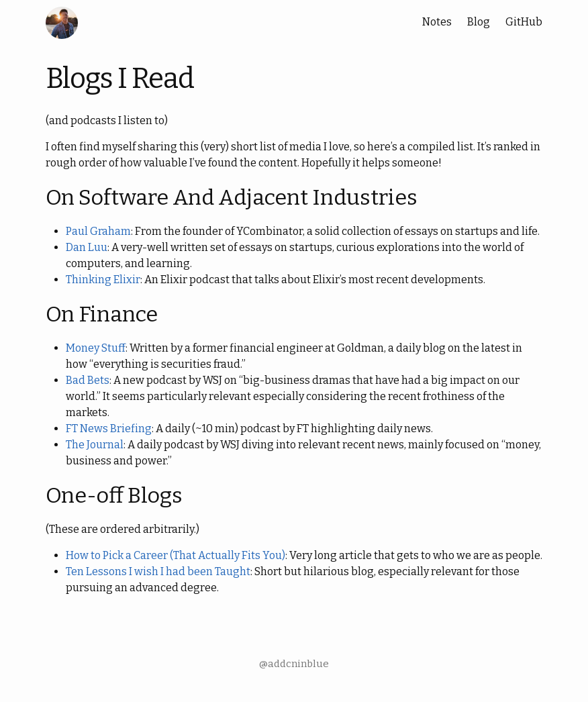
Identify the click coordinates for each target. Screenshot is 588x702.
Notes (437, 22)
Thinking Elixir (103, 280)
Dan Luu (87, 247)
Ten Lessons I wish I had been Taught (158, 571)
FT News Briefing (109, 429)
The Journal (95, 445)
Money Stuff (96, 348)
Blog (479, 22)
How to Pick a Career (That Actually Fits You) (176, 555)
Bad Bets (88, 380)
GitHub (524, 22)
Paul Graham (98, 231)
